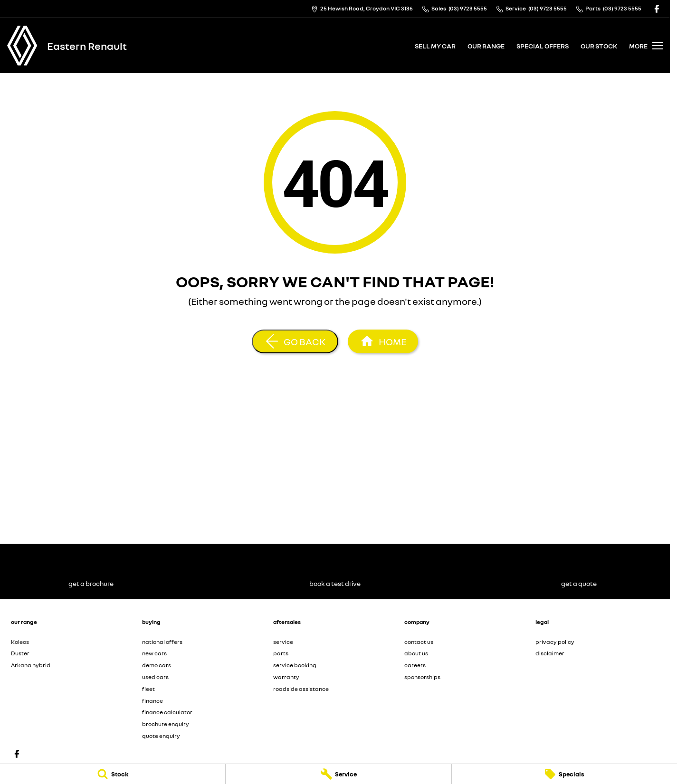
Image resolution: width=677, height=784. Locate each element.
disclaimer (550, 653)
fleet (148, 689)
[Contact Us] (362, 9)
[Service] (338, 774)
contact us (419, 642)
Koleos (20, 642)
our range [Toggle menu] (486, 46)
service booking (295, 665)
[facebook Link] (657, 9)
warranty (286, 677)
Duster (20, 653)
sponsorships (422, 677)
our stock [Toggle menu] (599, 46)
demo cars (157, 665)
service (283, 642)
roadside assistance (301, 689)
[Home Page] (22, 46)
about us (416, 653)
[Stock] (113, 774)
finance (153, 701)
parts (281, 653)
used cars (155, 677)
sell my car (435, 46)
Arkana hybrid (31, 665)
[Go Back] (295, 341)
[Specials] (564, 774)
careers (415, 665)
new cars (154, 653)
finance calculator (167, 712)
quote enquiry (161, 736)
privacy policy (555, 642)
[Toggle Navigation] (646, 46)
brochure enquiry (166, 724)
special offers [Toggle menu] (543, 46)
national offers (162, 642)
